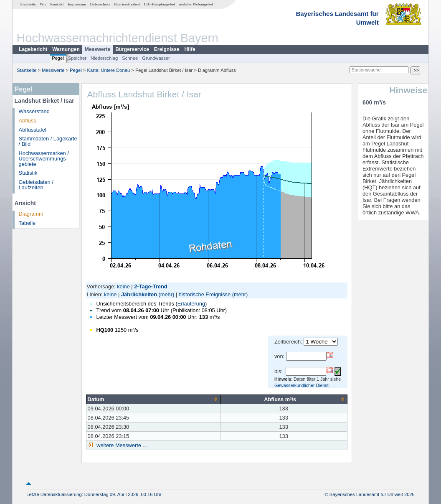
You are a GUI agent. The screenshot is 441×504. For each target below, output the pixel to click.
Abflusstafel (33, 130)
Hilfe (190, 49)
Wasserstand (34, 111)
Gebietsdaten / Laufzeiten (36, 185)
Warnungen (66, 49)
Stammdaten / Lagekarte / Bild (48, 141)
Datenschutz (100, 4)
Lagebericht (33, 49)
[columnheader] (153, 399)
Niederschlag (104, 58)
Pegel (58, 58)
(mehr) (167, 294)
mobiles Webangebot (196, 4)
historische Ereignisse (205, 294)
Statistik (28, 173)
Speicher (77, 58)
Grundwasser (156, 58)
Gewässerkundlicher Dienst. (302, 385)
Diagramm (31, 214)
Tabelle (27, 223)
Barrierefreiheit (127, 4)
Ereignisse (167, 49)
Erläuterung (191, 304)
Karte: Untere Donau (109, 70)
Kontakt (57, 4)
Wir (43, 4)
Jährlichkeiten (139, 294)
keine (123, 286)
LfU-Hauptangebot (159, 4)
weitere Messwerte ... (121, 445)
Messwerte (98, 49)
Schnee (130, 58)
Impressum (77, 4)
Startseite (28, 4)
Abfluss (28, 121)
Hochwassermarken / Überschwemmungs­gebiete (44, 159)
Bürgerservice (132, 49)
